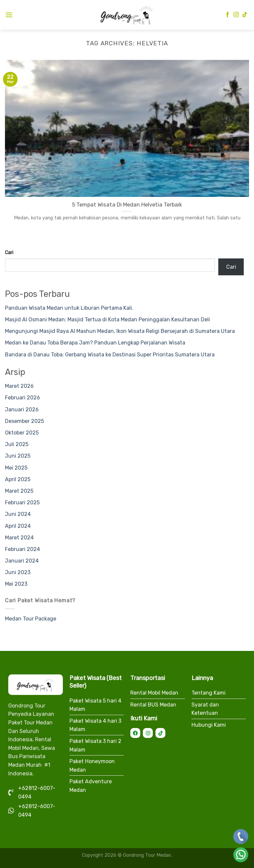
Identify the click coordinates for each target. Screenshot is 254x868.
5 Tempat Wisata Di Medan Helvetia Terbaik (127, 205)
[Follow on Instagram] (236, 15)
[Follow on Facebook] (228, 15)
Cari (9, 253)
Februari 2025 (22, 503)
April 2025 (18, 479)
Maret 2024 (19, 538)
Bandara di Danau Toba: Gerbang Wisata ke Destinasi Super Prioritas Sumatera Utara (110, 355)
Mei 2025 (16, 468)
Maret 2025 (19, 491)
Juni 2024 (18, 514)
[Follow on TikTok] (245, 15)
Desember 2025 (24, 421)
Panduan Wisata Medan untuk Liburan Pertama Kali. (69, 308)
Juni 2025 (18, 456)
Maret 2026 (19, 386)
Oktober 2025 (22, 433)
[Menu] (9, 15)
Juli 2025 (17, 444)
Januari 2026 (22, 410)
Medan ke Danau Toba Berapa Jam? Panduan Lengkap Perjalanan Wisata (95, 343)
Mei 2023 (16, 584)
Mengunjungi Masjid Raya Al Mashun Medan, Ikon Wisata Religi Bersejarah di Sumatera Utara (120, 331)
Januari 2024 (22, 561)
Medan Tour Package (31, 619)
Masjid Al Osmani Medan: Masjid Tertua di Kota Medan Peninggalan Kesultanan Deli (107, 320)
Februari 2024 (22, 549)
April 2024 (18, 526)
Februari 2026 (22, 398)
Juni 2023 (18, 572)
